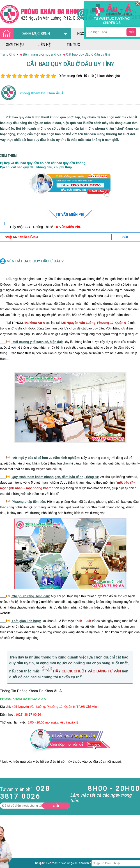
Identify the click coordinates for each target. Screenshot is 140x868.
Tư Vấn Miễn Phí (67, 227)
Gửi (56, 806)
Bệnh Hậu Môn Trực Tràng (15, 850)
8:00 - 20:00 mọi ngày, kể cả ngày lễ (53, 722)
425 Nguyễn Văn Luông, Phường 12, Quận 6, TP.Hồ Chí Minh (55, 707)
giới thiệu (15, 45)
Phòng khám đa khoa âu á (42, 93)
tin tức (73, 45)
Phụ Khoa (7, 864)
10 (54, 76)
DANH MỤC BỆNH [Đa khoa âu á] (26, 34)
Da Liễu (5, 860)
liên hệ (44, 45)
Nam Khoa (8, 844)
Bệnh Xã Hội (9, 856)
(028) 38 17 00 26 (29, 715)
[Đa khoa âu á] (39, 14)
